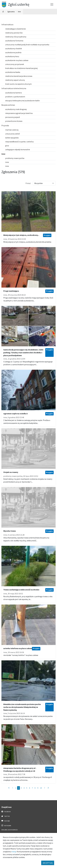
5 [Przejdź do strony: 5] (27, 788)
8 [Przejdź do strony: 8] (35, 788)
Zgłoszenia (11, 12)
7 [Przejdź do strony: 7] (32, 788)
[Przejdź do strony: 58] (48, 788)
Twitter (6, 816)
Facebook (6, 812)
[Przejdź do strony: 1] (9, 788)
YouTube (6, 821)
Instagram (6, 826)
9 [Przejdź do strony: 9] (38, 788)
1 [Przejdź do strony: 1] (16, 788)
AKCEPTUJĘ (48, 863)
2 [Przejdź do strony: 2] (19, 788)
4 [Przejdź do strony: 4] (24, 788)
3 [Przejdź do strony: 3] (21, 788)
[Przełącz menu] (52, 4)
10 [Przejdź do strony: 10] (41, 788)
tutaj (14, 852)
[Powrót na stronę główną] (3, 12)
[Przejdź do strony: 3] (45, 788)
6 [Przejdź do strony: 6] (30, 788)
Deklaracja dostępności (10, 830)
